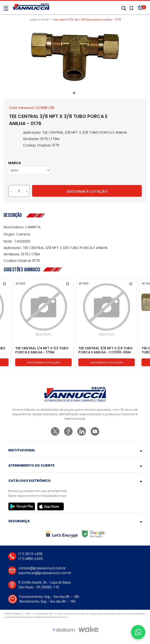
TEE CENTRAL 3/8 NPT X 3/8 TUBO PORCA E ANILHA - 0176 (87, 20)
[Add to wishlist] (5, 283)
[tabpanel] (75, 57)
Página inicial (39, 20)
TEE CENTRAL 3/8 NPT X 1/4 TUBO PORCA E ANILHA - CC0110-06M (105, 350)
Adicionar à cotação (44, 362)
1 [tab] (75, 94)
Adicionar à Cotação (87, 191)
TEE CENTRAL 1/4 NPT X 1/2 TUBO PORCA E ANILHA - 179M (42, 350)
